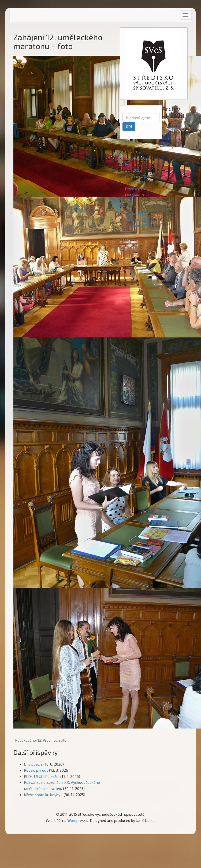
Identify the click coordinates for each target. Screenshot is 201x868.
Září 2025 (133, 170)
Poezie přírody (36, 770)
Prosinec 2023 (137, 219)
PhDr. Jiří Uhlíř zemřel (42, 776)
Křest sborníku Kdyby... (43, 795)
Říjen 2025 (134, 164)
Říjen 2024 (134, 201)
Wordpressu (78, 820)
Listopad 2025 (137, 158)
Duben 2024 (135, 213)
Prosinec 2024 (137, 189)
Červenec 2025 (138, 176)
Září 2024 (133, 207)
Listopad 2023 (137, 225)
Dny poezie (33, 764)
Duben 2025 (135, 183)
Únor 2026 (134, 152)
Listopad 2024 (137, 195)
